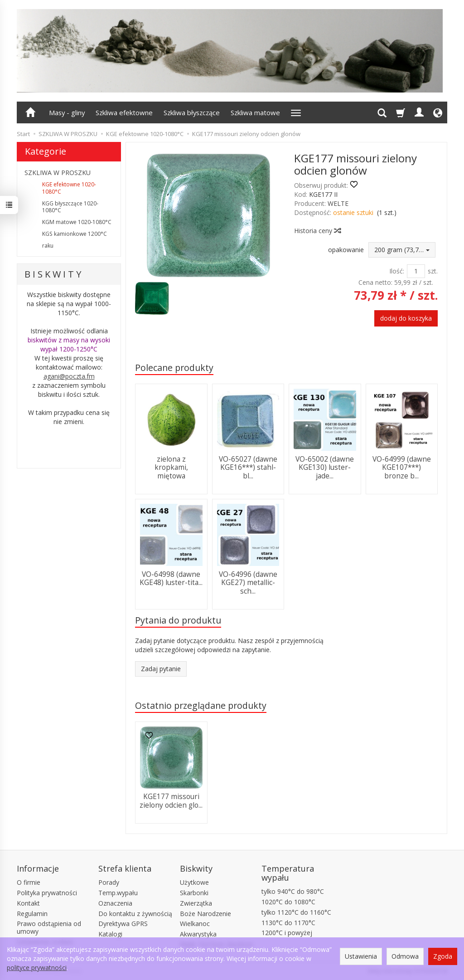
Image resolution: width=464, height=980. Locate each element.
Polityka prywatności (47, 893)
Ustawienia (361, 956)
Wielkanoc (195, 924)
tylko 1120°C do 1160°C (296, 912)
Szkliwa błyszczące (192, 112)
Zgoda (443, 956)
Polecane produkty (174, 368)
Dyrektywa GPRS (123, 924)
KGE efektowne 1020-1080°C (69, 188)
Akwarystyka (198, 934)
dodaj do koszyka (406, 318)
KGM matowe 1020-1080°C (77, 222)
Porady (109, 882)
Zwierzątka (196, 903)
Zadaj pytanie (161, 669)
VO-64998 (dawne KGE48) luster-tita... (171, 578)
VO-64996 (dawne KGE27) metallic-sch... (248, 583)
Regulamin (32, 914)
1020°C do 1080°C (288, 902)
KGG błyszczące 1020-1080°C (70, 207)
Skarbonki (194, 893)
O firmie (29, 882)
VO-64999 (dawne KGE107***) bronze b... (402, 468)
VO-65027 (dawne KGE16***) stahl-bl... (248, 468)
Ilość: (397, 271)
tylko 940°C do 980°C (293, 891)
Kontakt (28, 903)
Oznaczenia (115, 903)
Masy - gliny (67, 112)
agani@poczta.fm (69, 376)
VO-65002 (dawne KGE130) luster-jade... (325, 468)
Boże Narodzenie (205, 914)
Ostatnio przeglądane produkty (201, 705)
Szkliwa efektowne (124, 112)
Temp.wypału (118, 893)
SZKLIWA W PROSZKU (58, 173)
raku (48, 246)
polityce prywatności (37, 968)
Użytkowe (194, 882)
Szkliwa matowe (255, 112)
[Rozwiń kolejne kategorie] (296, 112)
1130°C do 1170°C (288, 923)
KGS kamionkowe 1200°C (75, 234)
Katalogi (110, 934)
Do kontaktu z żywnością (135, 914)
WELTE (338, 203)
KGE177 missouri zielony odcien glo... (171, 801)
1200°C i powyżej (287, 933)
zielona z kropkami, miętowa (171, 468)
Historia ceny (317, 231)
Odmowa (405, 956)
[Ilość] (416, 271)
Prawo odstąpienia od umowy (49, 927)
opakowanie (346, 250)
